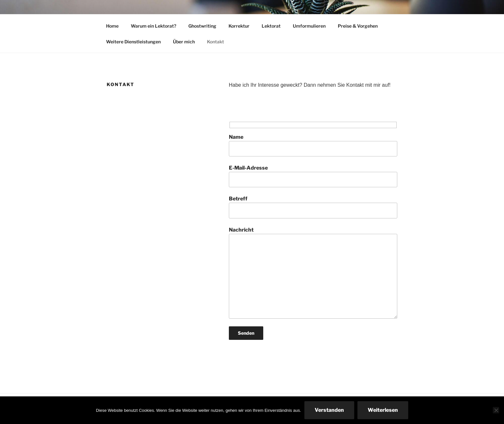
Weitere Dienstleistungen (133, 42)
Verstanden (329, 410)
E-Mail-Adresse (313, 176)
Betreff (313, 207)
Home (112, 26)
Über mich (184, 42)
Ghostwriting (202, 26)
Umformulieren (309, 26)
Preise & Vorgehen (358, 26)
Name (313, 145)
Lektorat (271, 26)
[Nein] (496, 410)
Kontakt (216, 42)
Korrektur (239, 26)
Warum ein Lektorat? (153, 26)
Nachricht (313, 273)
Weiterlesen (383, 410)
